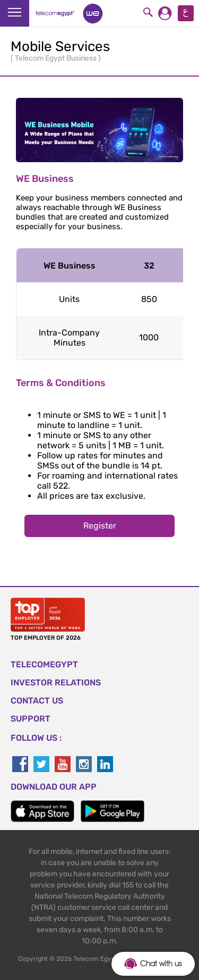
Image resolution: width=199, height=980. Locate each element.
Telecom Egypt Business (57, 58)
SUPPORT (31, 719)
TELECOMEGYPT (44, 664)
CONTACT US (37, 701)
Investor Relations (56, 682)
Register (100, 526)
